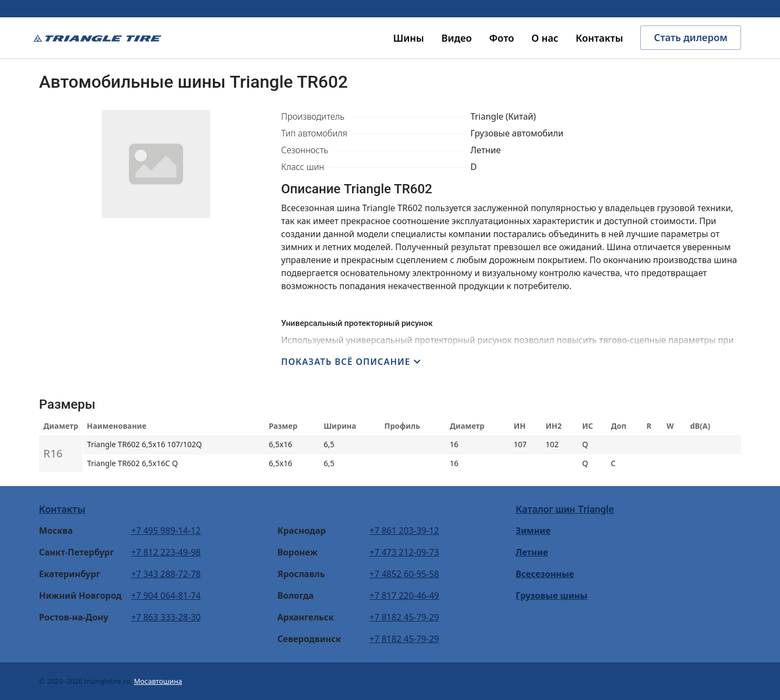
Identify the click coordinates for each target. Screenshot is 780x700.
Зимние (533, 531)
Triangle (97, 38)
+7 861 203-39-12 (404, 531)
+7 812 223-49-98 (166, 552)
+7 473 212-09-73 (404, 552)
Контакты (62, 509)
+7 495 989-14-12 (166, 531)
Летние (532, 552)
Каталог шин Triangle (565, 509)
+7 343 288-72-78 (166, 574)
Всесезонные (545, 574)
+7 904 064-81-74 (166, 596)
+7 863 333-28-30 (166, 617)
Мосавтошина (158, 681)
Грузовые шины (551, 596)
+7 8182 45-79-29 (404, 617)
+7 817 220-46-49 (404, 596)
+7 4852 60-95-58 (404, 574)
